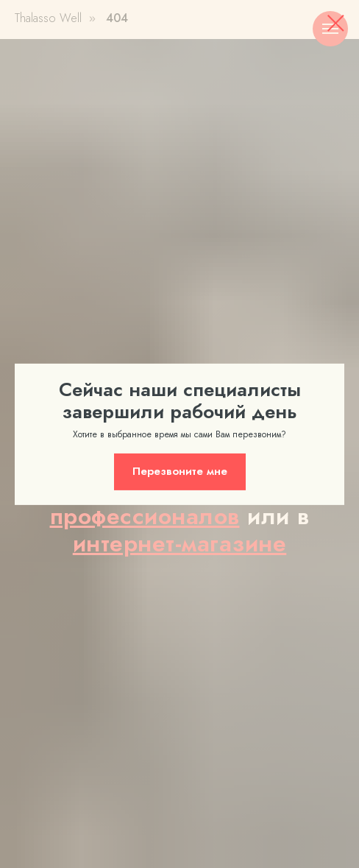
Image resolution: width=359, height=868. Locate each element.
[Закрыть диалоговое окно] (336, 23)
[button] (180, 472)
